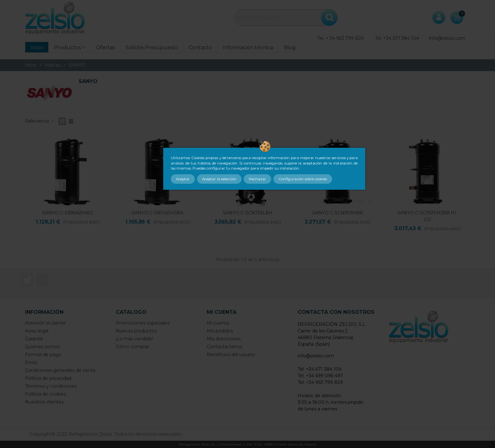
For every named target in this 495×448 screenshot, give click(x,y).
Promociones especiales (143, 323)
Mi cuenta (218, 323)
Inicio (37, 48)
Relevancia (40, 121)
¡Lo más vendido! (134, 339)
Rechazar (257, 179)
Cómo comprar (132, 347)
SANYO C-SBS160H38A (158, 213)
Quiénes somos (42, 347)
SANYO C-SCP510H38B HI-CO (428, 216)
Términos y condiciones (51, 386)
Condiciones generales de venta (60, 370)
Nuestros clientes (44, 402)
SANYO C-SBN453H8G (68, 213)
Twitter (27, 280)
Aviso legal (37, 331)
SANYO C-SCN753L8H (248, 213)
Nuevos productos (136, 331)
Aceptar (183, 179)
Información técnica (248, 48)
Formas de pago (43, 355)
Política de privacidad (48, 378)
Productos (67, 48)
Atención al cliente (45, 323)
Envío (31, 362)
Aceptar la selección (219, 179)
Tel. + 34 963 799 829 (340, 38)
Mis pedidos (220, 331)
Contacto (200, 48)
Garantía (34, 339)
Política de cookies (45, 394)
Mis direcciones (224, 339)
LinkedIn (42, 280)
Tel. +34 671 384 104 (397, 38)
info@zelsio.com (447, 38)
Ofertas (105, 48)
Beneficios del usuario (231, 355)
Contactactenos (224, 347)
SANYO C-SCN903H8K (338, 213)
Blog (290, 48)
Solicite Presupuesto (152, 48)
